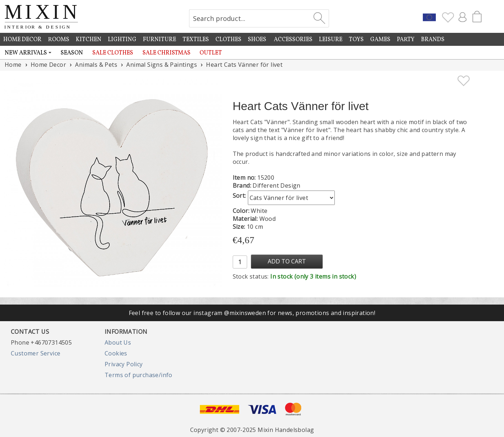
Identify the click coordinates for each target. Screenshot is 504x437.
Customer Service (36, 353)
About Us (118, 342)
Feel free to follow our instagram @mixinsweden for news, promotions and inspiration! (252, 313)
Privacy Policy (124, 364)
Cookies (116, 353)
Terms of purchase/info (139, 375)
